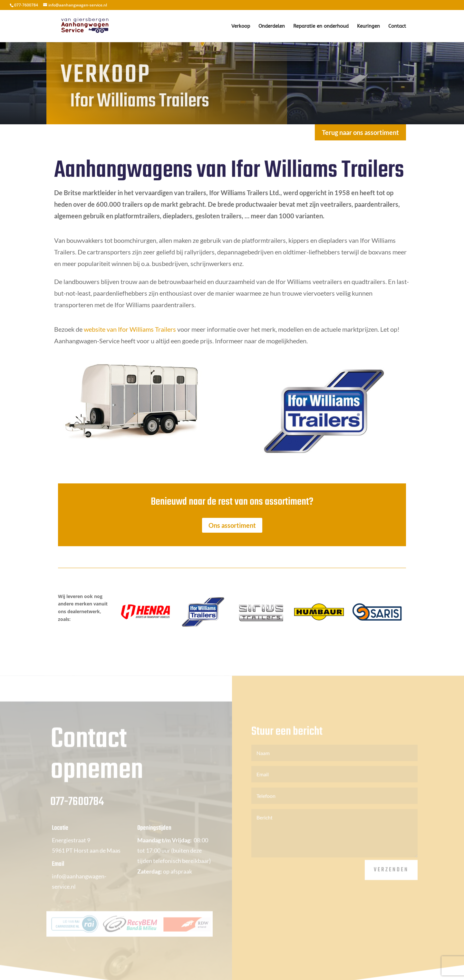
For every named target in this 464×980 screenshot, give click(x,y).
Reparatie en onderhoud (321, 26)
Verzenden (391, 876)
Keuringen (368, 26)
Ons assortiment (232, 525)
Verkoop (241, 26)
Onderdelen (272, 26)
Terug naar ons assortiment (360, 132)
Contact (397, 26)
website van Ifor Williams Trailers (130, 329)
